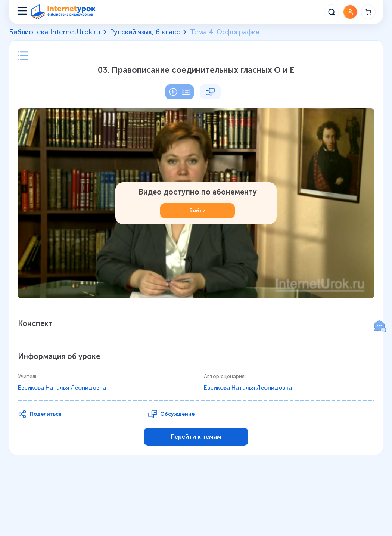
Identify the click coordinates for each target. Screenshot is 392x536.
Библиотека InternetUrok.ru (55, 32)
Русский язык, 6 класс (145, 32)
